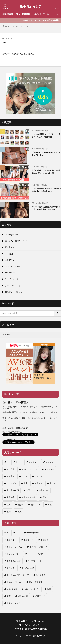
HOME (8, 26)
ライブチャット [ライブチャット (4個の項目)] (35, 561)
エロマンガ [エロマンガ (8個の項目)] (50, 462)
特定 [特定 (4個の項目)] (49, 589)
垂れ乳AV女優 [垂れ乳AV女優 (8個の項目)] (28, 568)
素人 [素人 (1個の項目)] (20, 511)
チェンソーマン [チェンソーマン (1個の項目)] (14, 554)
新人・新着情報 (23, 14)
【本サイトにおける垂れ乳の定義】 (31, 629)
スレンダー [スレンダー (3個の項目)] (49, 469)
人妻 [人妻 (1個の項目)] (26, 483)
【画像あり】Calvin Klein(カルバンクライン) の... (46, 154)
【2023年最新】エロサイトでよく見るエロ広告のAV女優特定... (46, 136)
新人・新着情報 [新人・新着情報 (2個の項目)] (28, 497)
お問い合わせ (38, 621)
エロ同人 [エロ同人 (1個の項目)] (11, 469)
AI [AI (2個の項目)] (8, 462)
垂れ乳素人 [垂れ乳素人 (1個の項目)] (41, 575)
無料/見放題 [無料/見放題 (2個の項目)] (12, 589)
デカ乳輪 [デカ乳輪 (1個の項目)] (11, 476)
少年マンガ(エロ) (12, 285)
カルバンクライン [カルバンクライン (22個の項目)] (29, 469)
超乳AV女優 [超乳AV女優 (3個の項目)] (23, 596)
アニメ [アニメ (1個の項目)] (19, 462)
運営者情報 (22, 621)
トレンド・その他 (41, 14)
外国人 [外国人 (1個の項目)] (29, 490)
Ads (18, 26)
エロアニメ (10, 260)
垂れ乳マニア (39, 636)
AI (28, 203)
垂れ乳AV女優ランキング (16, 241)
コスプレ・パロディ (14, 292)
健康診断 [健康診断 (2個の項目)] (39, 483)
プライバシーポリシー (31, 625)
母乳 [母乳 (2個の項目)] (44, 497)
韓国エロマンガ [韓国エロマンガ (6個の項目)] (14, 603)
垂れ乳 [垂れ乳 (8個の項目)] (53, 483)
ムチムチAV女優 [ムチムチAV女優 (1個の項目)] (14, 561)
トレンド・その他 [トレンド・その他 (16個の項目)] (35, 554)
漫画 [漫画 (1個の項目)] (9, 504)
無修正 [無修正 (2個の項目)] (21, 504)
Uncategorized (11, 235)
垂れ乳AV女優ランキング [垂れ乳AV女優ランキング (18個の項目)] (18, 575)
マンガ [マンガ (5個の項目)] (25, 476)
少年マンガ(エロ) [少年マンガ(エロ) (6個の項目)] (14, 582)
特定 (28, 131)
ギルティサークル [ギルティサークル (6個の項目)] (14, 547)
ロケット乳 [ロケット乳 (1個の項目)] (12, 483)
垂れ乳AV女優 (24, 167)
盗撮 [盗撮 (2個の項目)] (9, 511)
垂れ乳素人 (10, 247)
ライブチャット (12, 279)
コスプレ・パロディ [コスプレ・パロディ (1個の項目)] (38, 547)
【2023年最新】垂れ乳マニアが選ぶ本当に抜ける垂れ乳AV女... (46, 190)
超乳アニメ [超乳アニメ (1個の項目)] (40, 596)
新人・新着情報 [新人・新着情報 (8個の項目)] (36, 582)
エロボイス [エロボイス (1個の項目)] (34, 462)
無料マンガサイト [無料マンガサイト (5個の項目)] (32, 589)
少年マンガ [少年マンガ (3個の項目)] (44, 490)
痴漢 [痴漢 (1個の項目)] (50, 504)
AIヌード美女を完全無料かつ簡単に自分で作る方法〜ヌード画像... (46, 208)
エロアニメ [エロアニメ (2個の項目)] (12, 540)
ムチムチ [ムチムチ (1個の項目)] (39, 476)
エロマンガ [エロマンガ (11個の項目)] (28, 540)
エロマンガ (10, 273)
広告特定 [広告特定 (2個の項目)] (11, 497)
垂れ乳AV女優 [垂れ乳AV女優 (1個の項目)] (13, 490)
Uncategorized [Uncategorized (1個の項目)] (33, 533)
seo (26, 26)
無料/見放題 (8, 14)
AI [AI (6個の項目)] (8, 533)
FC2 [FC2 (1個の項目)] (17, 533)
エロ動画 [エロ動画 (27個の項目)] (44, 540)
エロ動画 (9, 254)
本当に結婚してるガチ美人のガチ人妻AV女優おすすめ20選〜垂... (46, 172)
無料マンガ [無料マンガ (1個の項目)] (36, 504)
